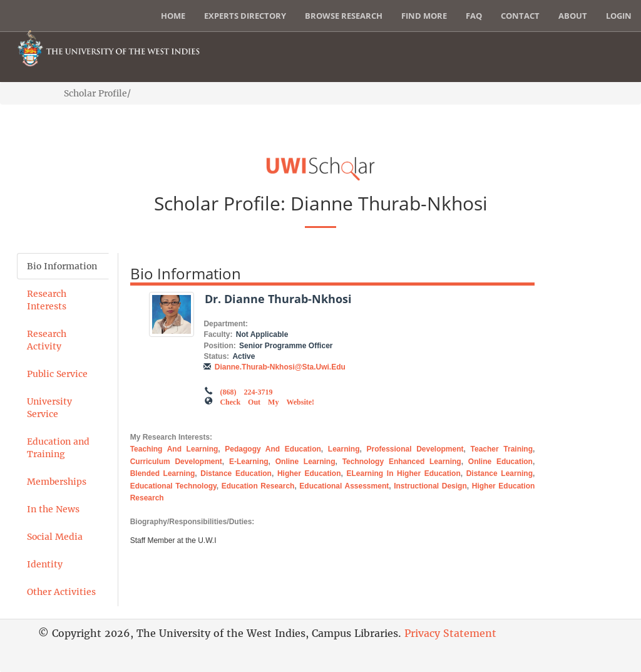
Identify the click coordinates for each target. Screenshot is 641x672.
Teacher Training (502, 449)
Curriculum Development (176, 462)
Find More (424, 16)
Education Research (258, 486)
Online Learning (305, 462)
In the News (53, 509)
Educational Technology (173, 486)
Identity (45, 564)
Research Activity (47, 340)
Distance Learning (500, 473)
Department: (226, 324)
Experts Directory (245, 16)
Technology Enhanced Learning (402, 462)
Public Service (57, 374)
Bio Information (62, 266)
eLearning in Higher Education (404, 473)
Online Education (500, 462)
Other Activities (61, 592)
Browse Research (344, 16)
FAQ (474, 16)
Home (173, 16)
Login (619, 16)
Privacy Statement (450, 633)
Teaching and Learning (174, 449)
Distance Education (236, 473)
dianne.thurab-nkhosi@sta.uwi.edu (280, 367)
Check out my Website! (267, 401)
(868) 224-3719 (246, 391)
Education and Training (58, 448)
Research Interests (47, 300)
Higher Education (309, 473)
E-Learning (249, 462)
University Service (49, 408)
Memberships (57, 482)
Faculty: (218, 334)
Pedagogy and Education (273, 449)
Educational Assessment (344, 486)
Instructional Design (430, 486)
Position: (219, 346)
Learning (344, 449)
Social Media (55, 537)
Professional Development (415, 449)
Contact (520, 16)
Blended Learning (163, 473)
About (573, 16)
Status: (216, 356)
